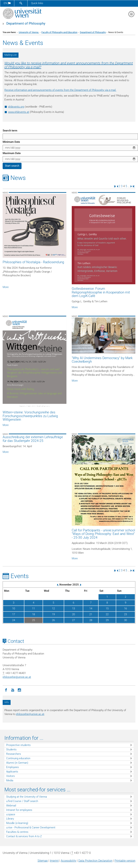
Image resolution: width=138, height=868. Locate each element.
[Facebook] (6, 690)
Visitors (10, 776)
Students (11, 749)
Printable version (125, 861)
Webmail (11, 806)
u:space (11, 814)
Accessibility (69, 861)
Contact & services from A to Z (24, 836)
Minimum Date (11, 142)
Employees (13, 767)
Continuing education (18, 758)
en (7, 3)
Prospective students (18, 745)
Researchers (14, 754)
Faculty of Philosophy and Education (59, 32)
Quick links (37, 3)
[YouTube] (13, 690)
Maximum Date (12, 153)
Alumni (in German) (17, 763)
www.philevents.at (19, 112)
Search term (10, 131)
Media (10, 780)
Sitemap (43, 861)
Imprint (54, 861)
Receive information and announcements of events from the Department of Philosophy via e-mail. (60, 90)
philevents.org (16, 107)
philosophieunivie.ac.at (17, 677)
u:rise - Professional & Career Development (31, 827)
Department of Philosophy (26, 24)
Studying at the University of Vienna (27, 797)
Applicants (12, 772)
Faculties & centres (17, 832)
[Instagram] (19, 690)
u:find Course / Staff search (22, 801)
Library (10, 819)
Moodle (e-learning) (17, 823)
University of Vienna (29, 32)
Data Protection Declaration (95, 861)
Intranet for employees (19, 810)
